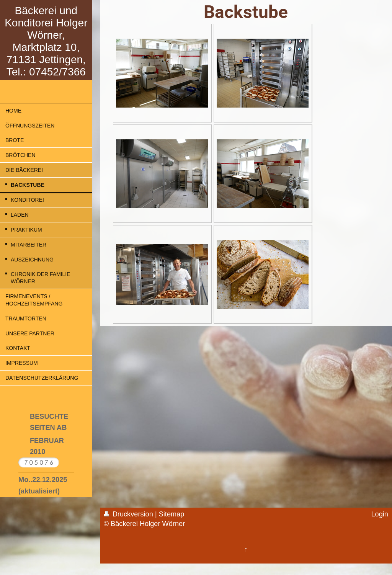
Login (380, 514)
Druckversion (129, 514)
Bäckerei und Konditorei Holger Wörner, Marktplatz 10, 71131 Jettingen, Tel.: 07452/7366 (46, 41)
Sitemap (172, 514)
